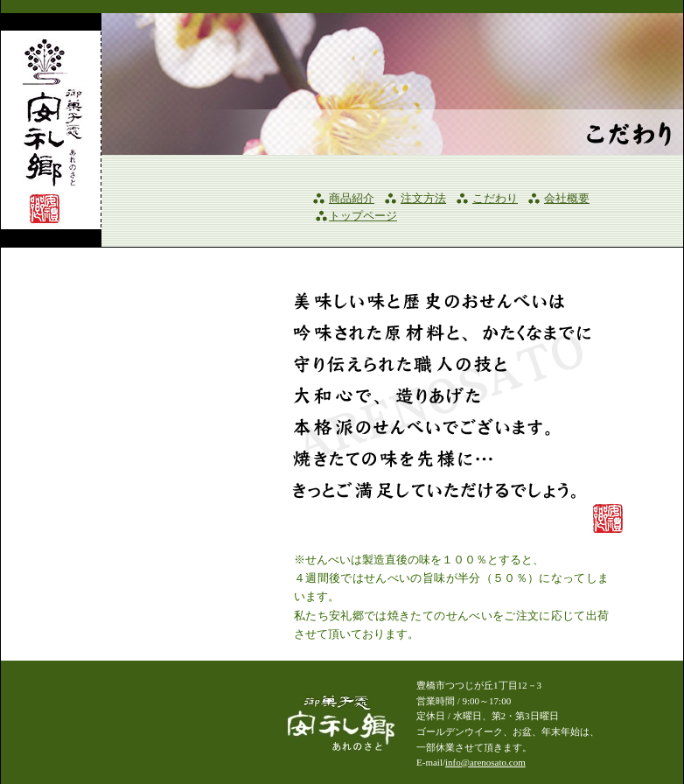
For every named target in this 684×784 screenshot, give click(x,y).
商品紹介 (352, 199)
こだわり (495, 199)
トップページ (363, 216)
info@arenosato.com (485, 762)
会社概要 (567, 199)
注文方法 (423, 199)
